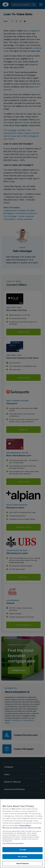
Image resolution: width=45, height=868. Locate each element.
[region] (22, 833)
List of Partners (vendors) (13, 843)
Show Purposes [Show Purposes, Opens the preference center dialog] (22, 863)
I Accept (22, 850)
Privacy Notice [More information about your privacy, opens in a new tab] (25, 825)
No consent (22, 857)
